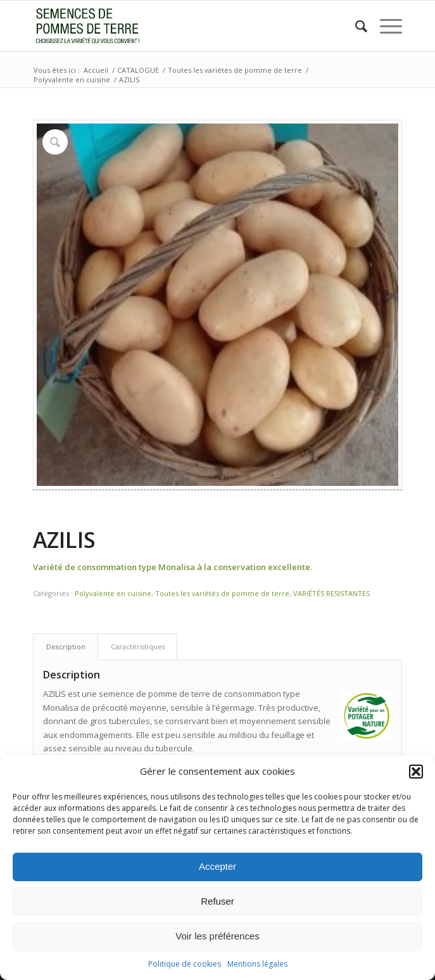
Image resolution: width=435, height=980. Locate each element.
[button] (416, 772)
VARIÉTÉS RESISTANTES (331, 593)
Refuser (217, 901)
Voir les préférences (217, 936)
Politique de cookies (185, 964)
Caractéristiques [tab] (138, 646)
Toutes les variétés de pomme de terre (222, 593)
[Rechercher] (355, 26)
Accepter (217, 866)
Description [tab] (66, 646)
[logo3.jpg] (181, 26)
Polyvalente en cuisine (113, 593)
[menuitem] (355, 26)
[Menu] (385, 26)
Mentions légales (257, 964)
